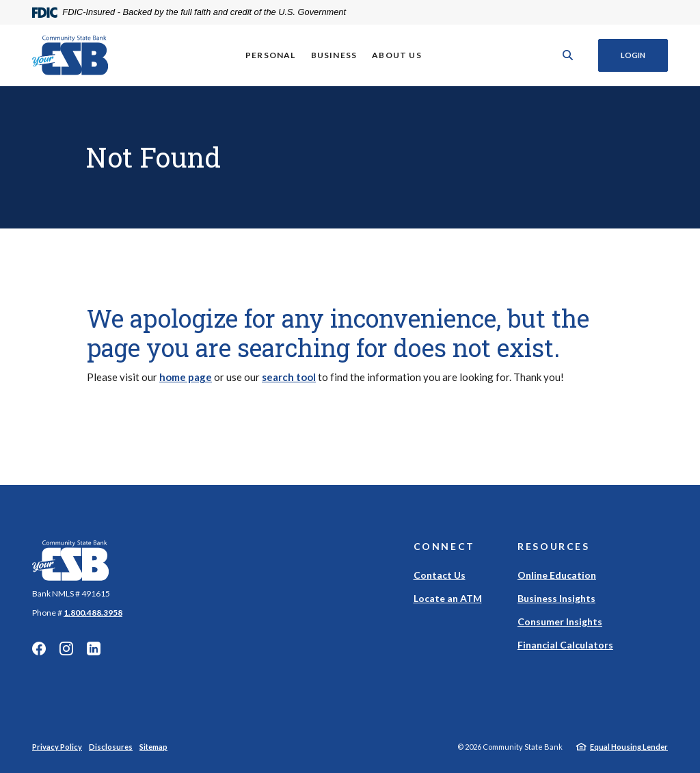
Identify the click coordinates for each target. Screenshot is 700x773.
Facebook (39, 648)
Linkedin (94, 648)
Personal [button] (271, 55)
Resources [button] (554, 546)
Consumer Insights (560, 621)
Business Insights (556, 598)
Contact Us (440, 575)
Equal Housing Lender (629, 747)
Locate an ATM (448, 598)
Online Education (557, 575)
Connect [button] (444, 546)
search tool (289, 377)
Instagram (66, 648)
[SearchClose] (568, 55)
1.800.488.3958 (93, 613)
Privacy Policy (57, 747)
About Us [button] (397, 55)
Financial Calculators (565, 645)
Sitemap (153, 747)
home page (186, 377)
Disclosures (111, 747)
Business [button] (334, 55)
